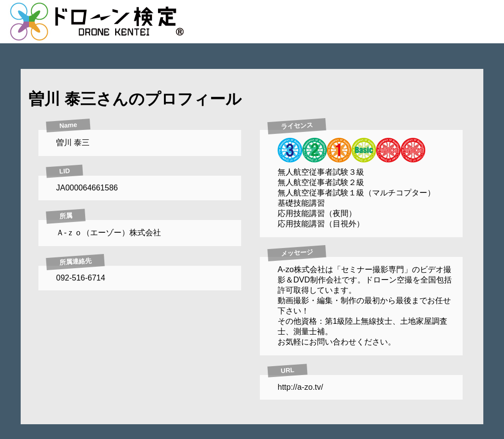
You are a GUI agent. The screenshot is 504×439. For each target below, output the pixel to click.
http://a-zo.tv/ (300, 387)
